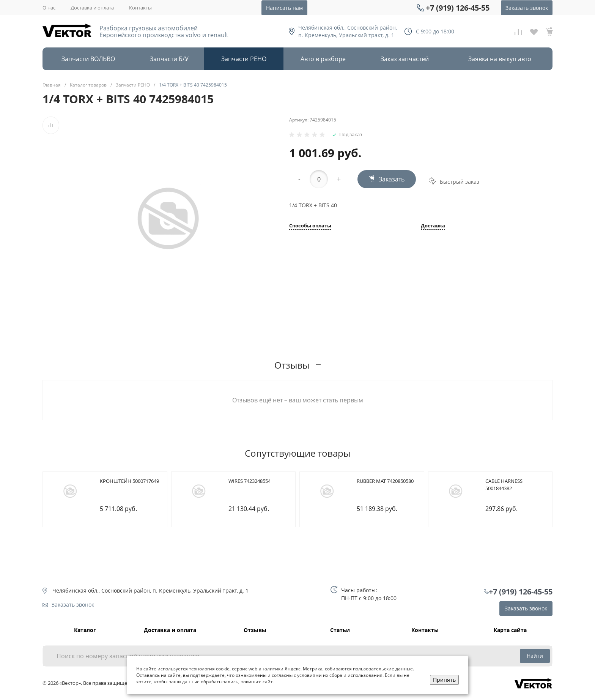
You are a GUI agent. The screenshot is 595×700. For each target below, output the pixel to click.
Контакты (140, 8)
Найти (535, 656)
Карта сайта (510, 630)
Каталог (85, 630)
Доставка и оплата (92, 8)
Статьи (340, 630)
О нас (49, 8)
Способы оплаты (310, 226)
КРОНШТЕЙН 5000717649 (129, 481)
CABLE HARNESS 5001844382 (504, 485)
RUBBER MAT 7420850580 (385, 481)
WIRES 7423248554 (249, 481)
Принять (444, 680)
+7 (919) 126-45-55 (458, 8)
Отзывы (255, 630)
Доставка (433, 226)
